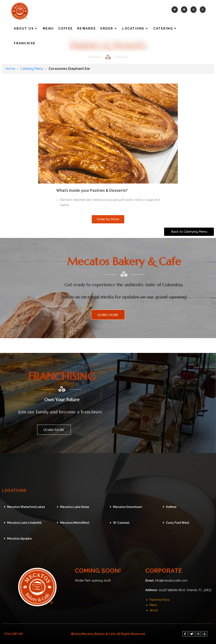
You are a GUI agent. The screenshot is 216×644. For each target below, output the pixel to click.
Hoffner (171, 507)
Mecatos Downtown (128, 507)
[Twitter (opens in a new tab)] (175, 10)
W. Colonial (121, 523)
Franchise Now (160, 600)
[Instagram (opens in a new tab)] (194, 10)
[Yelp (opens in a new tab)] (203, 10)
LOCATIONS (20, 490)
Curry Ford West (178, 523)
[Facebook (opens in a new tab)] (184, 10)
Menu (153, 605)
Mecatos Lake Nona (75, 507)
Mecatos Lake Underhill (24, 523)
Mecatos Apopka (19, 539)
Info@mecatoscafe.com (171, 581)
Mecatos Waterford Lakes (26, 507)
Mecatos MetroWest (75, 523)
